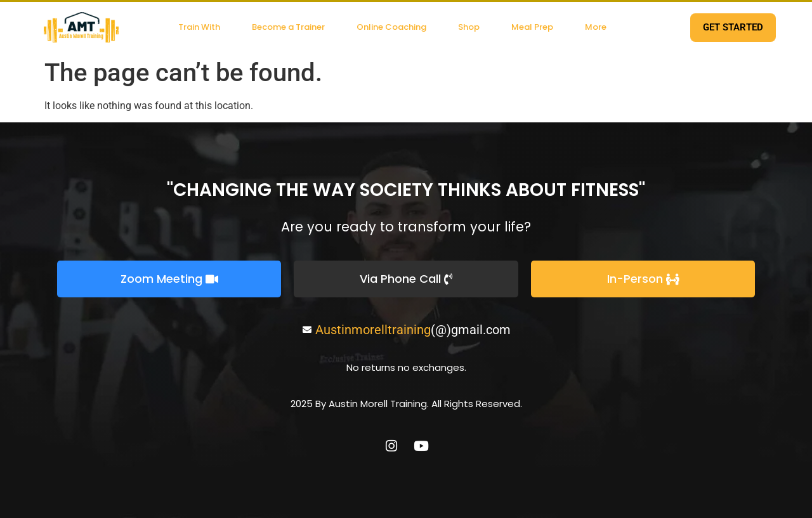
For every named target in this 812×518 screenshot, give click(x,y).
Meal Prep (532, 27)
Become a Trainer (288, 27)
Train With (199, 27)
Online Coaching (391, 27)
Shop (469, 27)
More (596, 27)
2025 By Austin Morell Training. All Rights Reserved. (406, 404)
